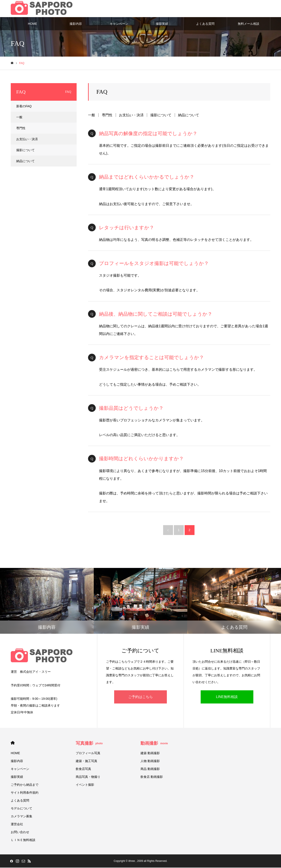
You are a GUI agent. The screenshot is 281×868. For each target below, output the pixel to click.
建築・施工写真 (86, 761)
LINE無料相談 (227, 697)
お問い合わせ (20, 832)
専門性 (107, 115)
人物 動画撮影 (150, 761)
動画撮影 (154, 744)
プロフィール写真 (88, 753)
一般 (92, 115)
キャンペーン (119, 24)
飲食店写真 (83, 769)
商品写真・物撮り (88, 777)
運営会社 (17, 825)
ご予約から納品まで (25, 785)
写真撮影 (89, 744)
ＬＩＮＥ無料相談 (23, 840)
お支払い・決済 (131, 115)
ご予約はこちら (140, 697)
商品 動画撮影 (150, 769)
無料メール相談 (249, 24)
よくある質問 (205, 24)
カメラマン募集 (22, 817)
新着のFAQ (24, 107)
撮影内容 (76, 24)
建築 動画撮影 (150, 753)
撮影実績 (162, 24)
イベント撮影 (85, 785)
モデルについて (22, 809)
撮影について (161, 115)
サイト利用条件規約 (25, 793)
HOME (32, 24)
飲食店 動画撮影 (152, 777)
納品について (189, 115)
